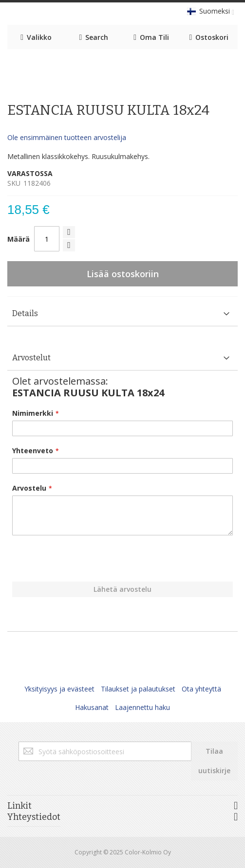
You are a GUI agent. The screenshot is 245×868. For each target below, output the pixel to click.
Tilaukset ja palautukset (138, 689)
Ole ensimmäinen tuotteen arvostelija (67, 137)
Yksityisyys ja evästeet (59, 689)
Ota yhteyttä (201, 689)
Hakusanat (92, 707)
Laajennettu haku (142, 707)
